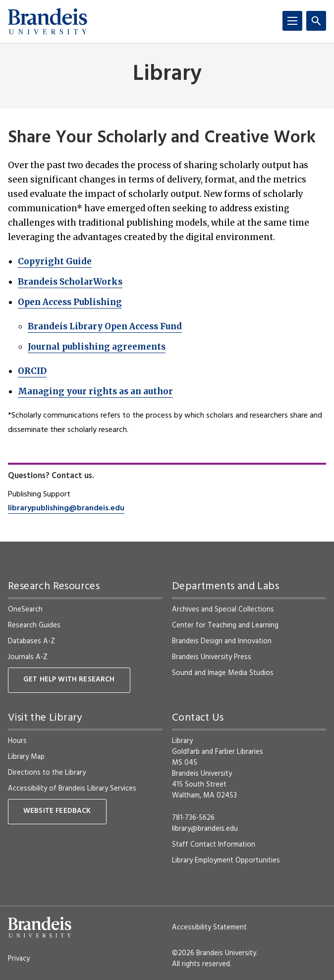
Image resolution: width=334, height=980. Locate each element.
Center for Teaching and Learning (225, 625)
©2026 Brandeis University (214, 953)
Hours (17, 741)
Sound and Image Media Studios (223, 673)
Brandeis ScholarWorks (70, 282)
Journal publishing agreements (97, 347)
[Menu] (292, 21)
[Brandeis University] (48, 21)
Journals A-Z (28, 657)
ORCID (32, 371)
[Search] (316, 21)
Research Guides (34, 625)
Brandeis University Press (212, 657)
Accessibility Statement (209, 927)
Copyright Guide (55, 261)
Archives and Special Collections (223, 610)
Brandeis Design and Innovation (222, 641)
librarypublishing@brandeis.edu (66, 508)
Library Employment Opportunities (226, 860)
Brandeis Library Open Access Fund (105, 326)
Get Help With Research (69, 680)
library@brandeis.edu (205, 829)
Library (167, 75)
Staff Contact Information (214, 845)
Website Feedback (57, 811)
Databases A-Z (31, 641)
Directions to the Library (47, 773)
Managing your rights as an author (95, 391)
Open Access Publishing (70, 302)
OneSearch (25, 610)
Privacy (19, 959)
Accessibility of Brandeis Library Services (72, 789)
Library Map (26, 757)
